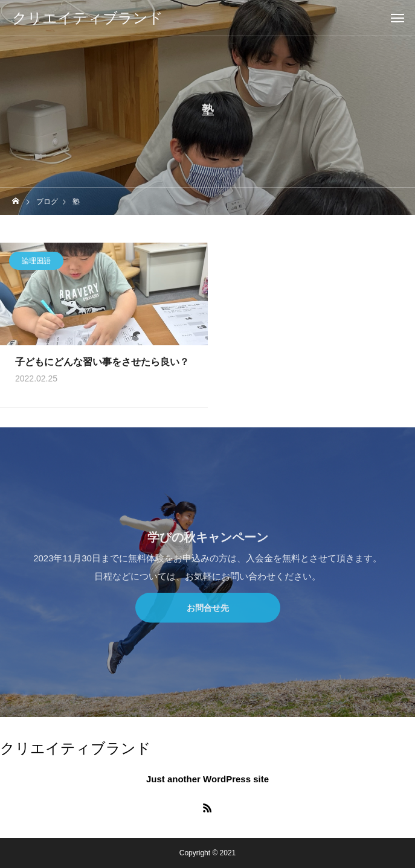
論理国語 (36, 262)
